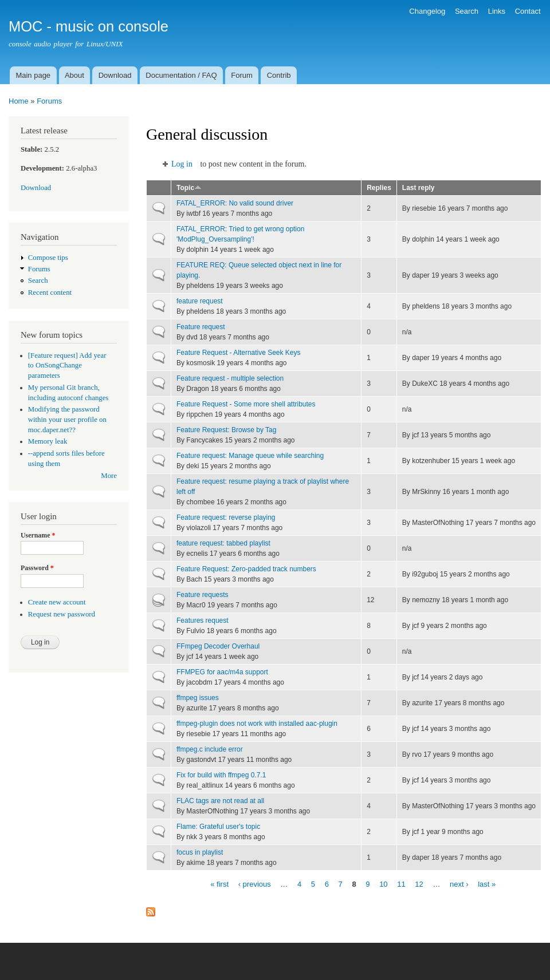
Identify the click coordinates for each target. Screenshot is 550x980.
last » (487, 884)
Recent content (50, 293)
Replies (379, 188)
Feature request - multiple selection (230, 378)
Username (38, 535)
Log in (182, 164)
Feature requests (203, 595)
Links (497, 11)
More (109, 476)
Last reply (419, 188)
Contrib (279, 75)
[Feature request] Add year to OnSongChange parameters (67, 366)
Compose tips (48, 258)
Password (37, 568)
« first (219, 884)
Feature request (201, 327)
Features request (203, 621)
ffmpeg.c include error (210, 749)
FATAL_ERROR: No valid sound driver (235, 203)
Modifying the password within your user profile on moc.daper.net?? (67, 420)
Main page (33, 75)
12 (419, 884)
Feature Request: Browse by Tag (226, 430)
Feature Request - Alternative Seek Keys (239, 353)
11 (401, 884)
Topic (189, 188)
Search (467, 11)
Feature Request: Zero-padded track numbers (246, 569)
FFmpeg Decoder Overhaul (218, 646)
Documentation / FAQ (181, 75)
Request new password (62, 614)
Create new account (57, 602)
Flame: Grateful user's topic (218, 827)
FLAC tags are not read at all (220, 801)
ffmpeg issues (198, 698)
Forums (49, 101)
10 (383, 884)
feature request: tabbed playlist (223, 543)
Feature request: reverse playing (226, 517)
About (74, 75)
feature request (200, 301)
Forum (242, 75)
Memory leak (48, 441)
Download (115, 75)
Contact (528, 11)
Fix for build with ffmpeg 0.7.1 (221, 775)
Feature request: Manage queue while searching (250, 456)
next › (459, 884)
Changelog (427, 11)
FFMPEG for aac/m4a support (222, 672)
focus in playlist (200, 852)
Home (19, 101)
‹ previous (255, 884)
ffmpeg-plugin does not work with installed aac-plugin (257, 724)
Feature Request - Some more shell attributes (246, 404)
